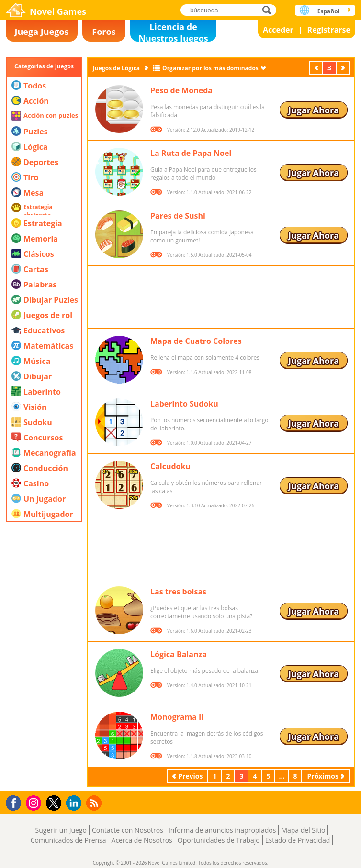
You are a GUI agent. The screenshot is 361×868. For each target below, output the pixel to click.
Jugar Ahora (314, 110)
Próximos (344, 68)
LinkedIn (75, 803)
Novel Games (58, 11)
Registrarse (329, 30)
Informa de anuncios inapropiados (222, 830)
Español (329, 11)
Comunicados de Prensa (68, 840)
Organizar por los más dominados (210, 68)
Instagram (35, 802)
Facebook (16, 802)
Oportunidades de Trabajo (219, 840)
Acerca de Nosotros (142, 840)
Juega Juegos (42, 32)
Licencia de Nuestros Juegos (173, 31)
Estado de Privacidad (298, 840)
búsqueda (269, 10)
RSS (95, 803)
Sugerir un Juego (61, 830)
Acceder (278, 30)
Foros (104, 32)
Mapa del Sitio (303, 830)
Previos (317, 68)
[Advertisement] (44, 643)
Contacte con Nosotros (128, 830)
